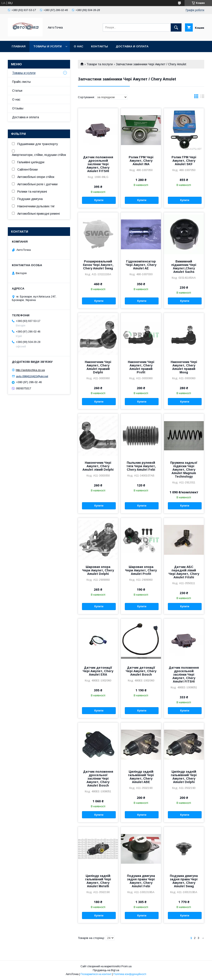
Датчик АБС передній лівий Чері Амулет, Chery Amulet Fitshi (184, 572)
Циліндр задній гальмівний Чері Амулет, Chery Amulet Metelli (98, 881)
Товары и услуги (47, 46)
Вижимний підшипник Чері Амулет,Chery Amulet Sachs (184, 267)
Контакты (100, 46)
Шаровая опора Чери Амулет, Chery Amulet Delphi (98, 570)
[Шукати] (176, 27)
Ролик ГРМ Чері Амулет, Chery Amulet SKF (184, 161)
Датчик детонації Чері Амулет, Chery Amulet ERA (98, 671)
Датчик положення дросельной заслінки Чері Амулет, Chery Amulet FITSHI (98, 164)
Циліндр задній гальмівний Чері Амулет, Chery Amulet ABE (141, 777)
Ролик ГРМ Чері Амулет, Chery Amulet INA (141, 161)
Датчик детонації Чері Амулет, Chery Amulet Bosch (141, 671)
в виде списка (202, 97)
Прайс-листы (21, 82)
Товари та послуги (100, 64)
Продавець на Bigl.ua (106, 970)
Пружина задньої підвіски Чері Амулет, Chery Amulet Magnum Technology (184, 470)
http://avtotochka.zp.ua (30, 370)
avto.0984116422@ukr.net (32, 376)
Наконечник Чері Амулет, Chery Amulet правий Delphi (98, 367)
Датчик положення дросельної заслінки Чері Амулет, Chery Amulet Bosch (98, 779)
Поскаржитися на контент (96, 974)
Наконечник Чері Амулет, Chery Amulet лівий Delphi (98, 466)
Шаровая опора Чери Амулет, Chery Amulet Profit (141, 570)
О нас (79, 46)
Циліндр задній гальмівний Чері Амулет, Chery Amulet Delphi (184, 777)
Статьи (17, 91)
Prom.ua (126, 966)
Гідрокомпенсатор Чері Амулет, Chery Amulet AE (141, 265)
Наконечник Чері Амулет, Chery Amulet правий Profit (141, 367)
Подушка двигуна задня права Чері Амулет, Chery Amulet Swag (184, 881)
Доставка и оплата (132, 46)
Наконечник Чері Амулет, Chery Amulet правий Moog (184, 367)
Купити (99, 200)
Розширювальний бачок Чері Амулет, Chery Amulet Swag (98, 265)
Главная (19, 46)
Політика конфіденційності (130, 974)
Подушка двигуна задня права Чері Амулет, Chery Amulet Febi (141, 881)
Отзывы (18, 108)
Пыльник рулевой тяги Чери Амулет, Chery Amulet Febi (141, 466)
